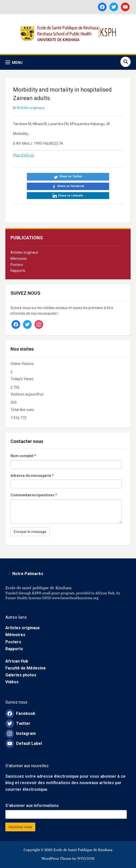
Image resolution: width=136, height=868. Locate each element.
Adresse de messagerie (32, 476)
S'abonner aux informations (32, 806)
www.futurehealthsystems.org (75, 598)
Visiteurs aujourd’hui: (28, 394)
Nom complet (23, 456)
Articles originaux (24, 252)
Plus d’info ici (24, 155)
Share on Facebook (71, 186)
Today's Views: (23, 379)
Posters (17, 265)
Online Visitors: (23, 364)
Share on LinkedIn (71, 196)
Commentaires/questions (34, 495)
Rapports (18, 271)
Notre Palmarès (28, 574)
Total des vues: (23, 410)
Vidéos (12, 682)
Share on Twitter (71, 176)
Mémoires (19, 259)
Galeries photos (21, 675)
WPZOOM (86, 859)
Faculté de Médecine (26, 668)
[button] (14, 62)
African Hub (17, 661)
